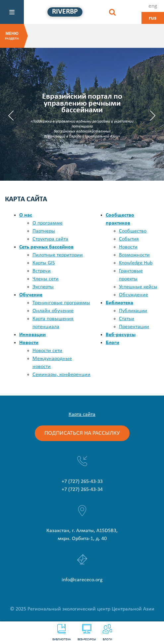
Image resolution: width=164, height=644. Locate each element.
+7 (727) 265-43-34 (82, 490)
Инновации (32, 335)
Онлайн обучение (53, 311)
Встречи (42, 271)
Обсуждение (134, 295)
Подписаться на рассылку (82, 433)
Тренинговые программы (61, 303)
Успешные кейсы (138, 287)
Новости (29, 343)
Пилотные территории (58, 255)
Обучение (31, 295)
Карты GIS (44, 263)
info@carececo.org (82, 580)
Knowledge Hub (136, 263)
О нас (26, 215)
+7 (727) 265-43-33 (82, 482)
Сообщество (133, 231)
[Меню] (12, 12)
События (129, 239)
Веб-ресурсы (87, 633)
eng (153, 6)
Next (153, 116)
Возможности (134, 255)
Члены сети (46, 279)
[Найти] (112, 12)
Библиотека (62, 633)
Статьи (127, 319)
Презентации (134, 327)
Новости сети (47, 351)
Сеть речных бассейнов (46, 247)
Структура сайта (50, 239)
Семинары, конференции (61, 375)
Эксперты (43, 287)
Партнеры (44, 231)
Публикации (133, 311)
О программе (48, 223)
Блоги (107, 633)
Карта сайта (82, 414)
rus (153, 18)
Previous (11, 116)
